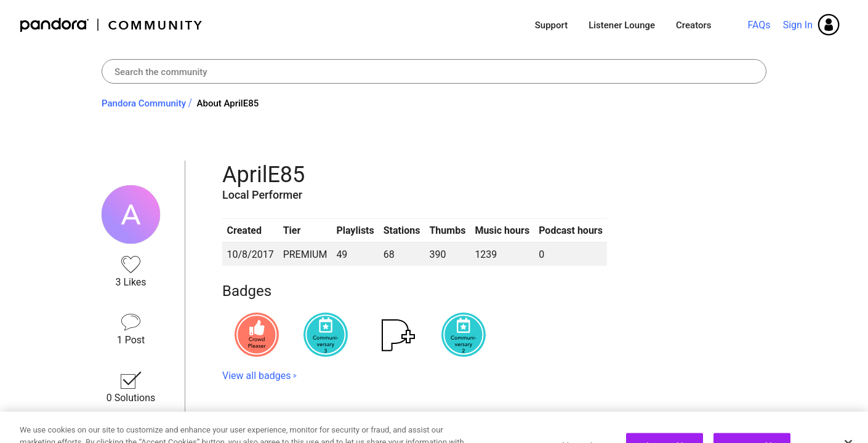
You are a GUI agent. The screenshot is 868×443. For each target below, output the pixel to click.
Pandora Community (112, 25)
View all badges (256, 376)
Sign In (798, 25)
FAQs (759, 25)
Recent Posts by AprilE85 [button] (304, 420)
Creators (693, 25)
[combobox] (434, 71)
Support (551, 25)
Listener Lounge (622, 25)
